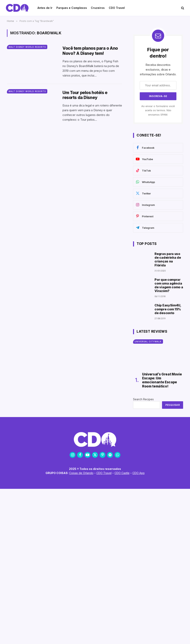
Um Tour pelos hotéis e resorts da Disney (85, 95)
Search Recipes (143, 399)
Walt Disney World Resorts (27, 47)
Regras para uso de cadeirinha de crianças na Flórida (168, 260)
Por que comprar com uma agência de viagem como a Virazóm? (169, 285)
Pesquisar (173, 405)
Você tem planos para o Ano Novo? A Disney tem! (90, 51)
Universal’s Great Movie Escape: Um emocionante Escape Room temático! (162, 380)
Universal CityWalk (148, 342)
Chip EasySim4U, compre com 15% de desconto (168, 309)
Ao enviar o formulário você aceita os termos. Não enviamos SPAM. (158, 110)
